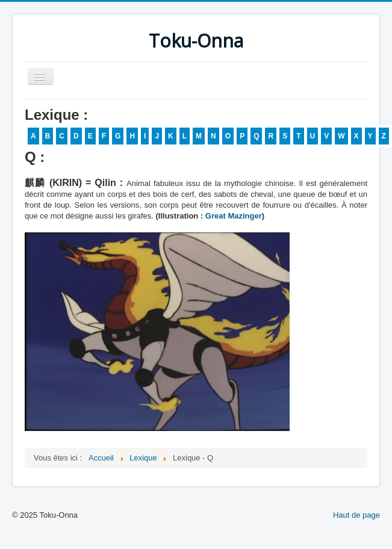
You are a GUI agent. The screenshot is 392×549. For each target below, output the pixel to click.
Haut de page (356, 515)
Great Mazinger (234, 216)
